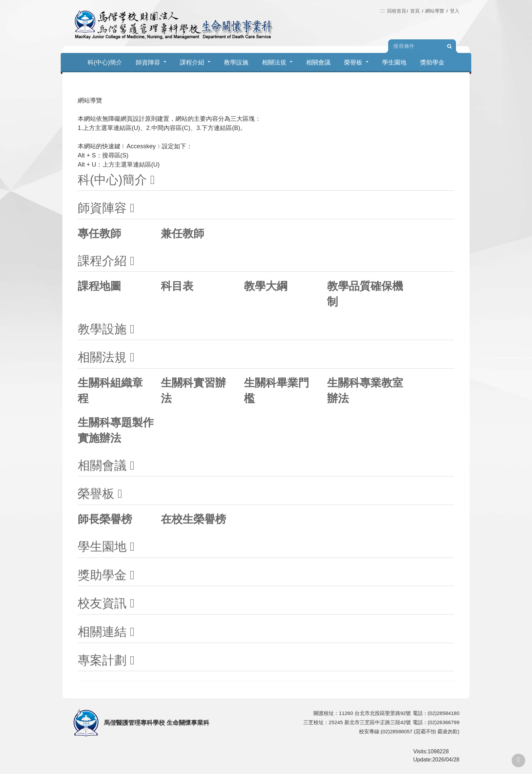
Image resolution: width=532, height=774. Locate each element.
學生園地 (394, 62)
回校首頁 (397, 11)
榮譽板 (356, 62)
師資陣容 (151, 62)
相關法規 (277, 62)
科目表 (177, 286)
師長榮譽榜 (105, 519)
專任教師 (99, 233)
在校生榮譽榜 (193, 519)
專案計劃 (102, 660)
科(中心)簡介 (105, 62)
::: (383, 11)
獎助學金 (432, 62)
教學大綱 (266, 286)
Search (449, 46)
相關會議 (318, 62)
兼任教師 (183, 233)
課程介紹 (195, 62)
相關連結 (102, 632)
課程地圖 (99, 286)
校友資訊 (102, 603)
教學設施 (236, 62)
